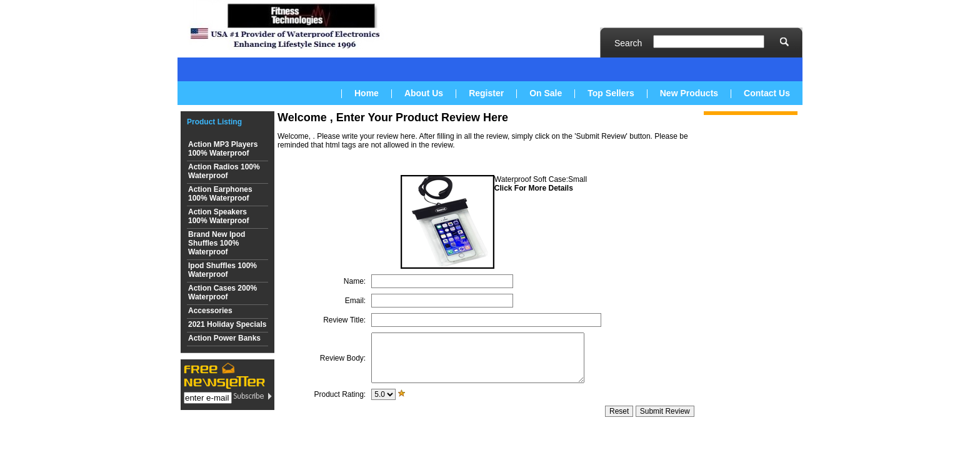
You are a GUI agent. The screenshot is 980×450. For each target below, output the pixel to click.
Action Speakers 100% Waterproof (219, 216)
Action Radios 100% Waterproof (224, 171)
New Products (689, 93)
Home (367, 93)
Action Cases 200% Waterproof (222, 292)
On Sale (546, 93)
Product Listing (214, 122)
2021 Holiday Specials (227, 324)
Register (486, 93)
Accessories (210, 311)
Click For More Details (534, 188)
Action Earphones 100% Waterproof (220, 194)
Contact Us (767, 93)
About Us (424, 93)
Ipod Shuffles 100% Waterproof (222, 270)
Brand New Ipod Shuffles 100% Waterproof (217, 243)
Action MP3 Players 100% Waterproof (223, 149)
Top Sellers (611, 93)
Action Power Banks (224, 338)
